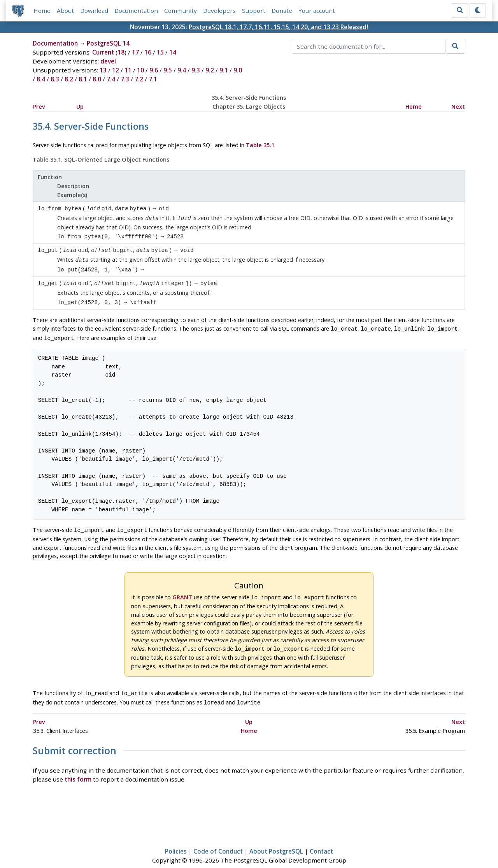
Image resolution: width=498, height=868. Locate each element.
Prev (39, 107)
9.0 (238, 70)
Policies (176, 840)
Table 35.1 (260, 145)
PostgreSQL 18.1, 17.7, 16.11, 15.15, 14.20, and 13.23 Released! (278, 27)
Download (94, 11)
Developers (219, 11)
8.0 (97, 79)
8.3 (55, 79)
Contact (321, 840)
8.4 (41, 79)
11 (128, 70)
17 (135, 52)
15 (160, 52)
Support (254, 11)
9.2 (210, 70)
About (65, 11)
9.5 (168, 70)
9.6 (154, 70)
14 (173, 52)
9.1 (224, 70)
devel (108, 61)
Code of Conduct (218, 840)
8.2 (69, 79)
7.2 (139, 79)
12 (116, 70)
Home (42, 11)
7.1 (153, 79)
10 (140, 70)
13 (103, 70)
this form (78, 768)
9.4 (182, 70)
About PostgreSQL (276, 840)
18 (121, 52)
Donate (282, 11)
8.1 (83, 79)
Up (80, 107)
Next (458, 107)
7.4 (111, 79)
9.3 (196, 70)
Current (103, 52)
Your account (317, 11)
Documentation (136, 11)
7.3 (125, 79)
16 (148, 52)
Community (181, 11)
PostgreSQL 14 (108, 43)
